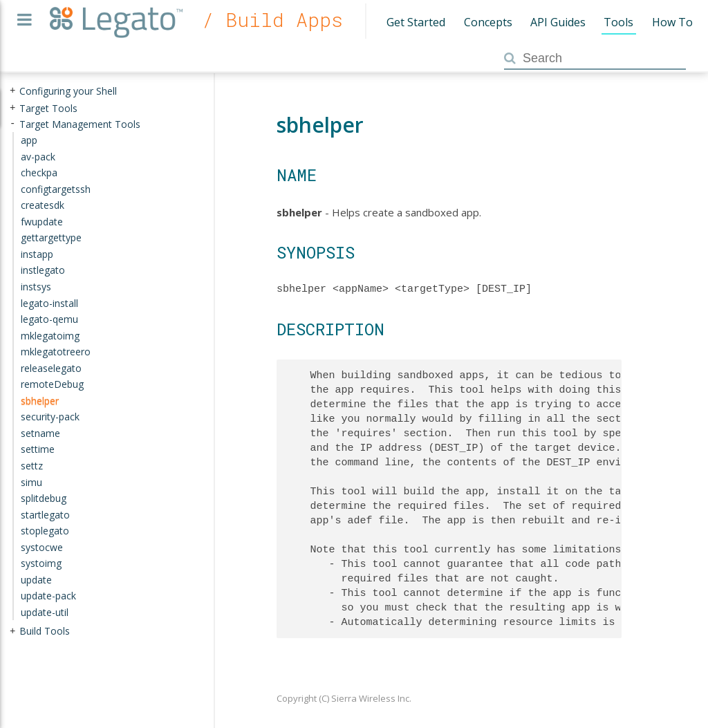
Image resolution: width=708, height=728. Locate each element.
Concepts (488, 22)
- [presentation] (12, 123)
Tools (618, 22)
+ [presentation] (12, 91)
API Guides (558, 22)
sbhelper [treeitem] (40, 401)
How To (672, 22)
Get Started (416, 22)
